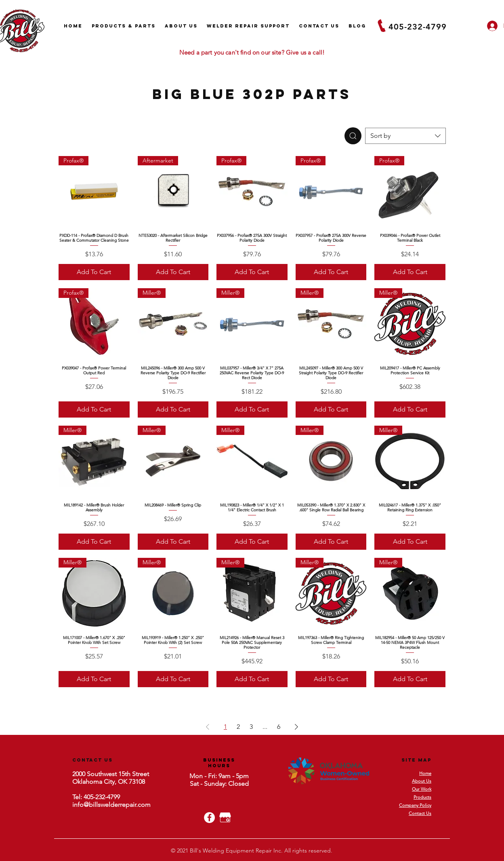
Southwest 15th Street (117, 774)
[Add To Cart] (94, 272)
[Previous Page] (208, 727)
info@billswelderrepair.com (111, 805)
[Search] (353, 136)
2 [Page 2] (238, 727)
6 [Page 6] (279, 727)
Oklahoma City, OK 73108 (109, 782)
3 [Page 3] (251, 727)
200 (77, 774)
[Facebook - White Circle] (209, 818)
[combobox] (405, 136)
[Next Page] (296, 727)
